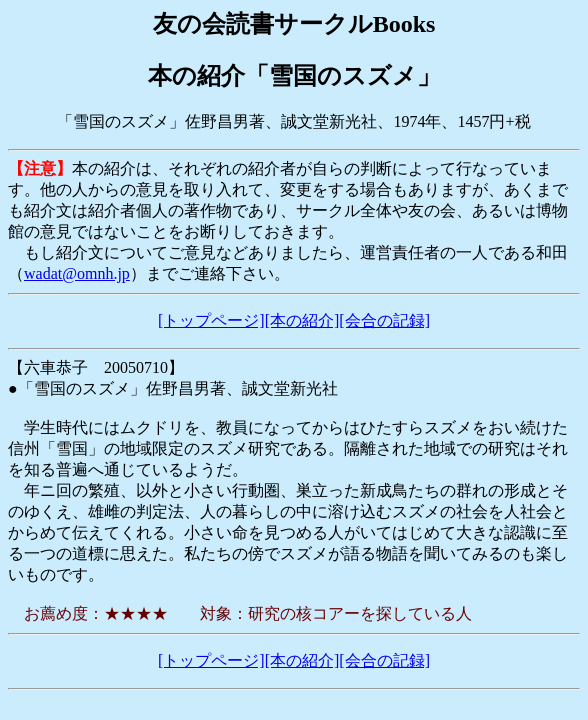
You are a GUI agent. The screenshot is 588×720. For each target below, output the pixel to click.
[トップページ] (211, 320)
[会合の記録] (384, 320)
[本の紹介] (302, 320)
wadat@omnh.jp (77, 273)
